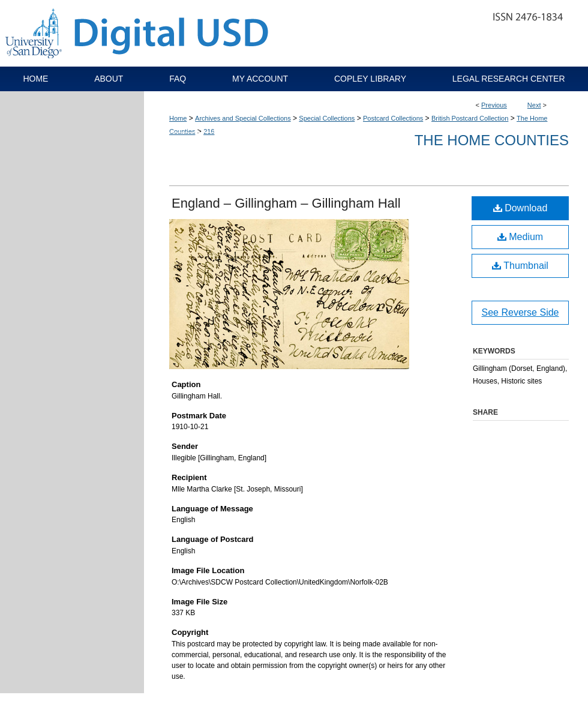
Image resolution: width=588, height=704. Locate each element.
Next (534, 105)
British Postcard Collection (470, 118)
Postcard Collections (393, 118)
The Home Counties (492, 140)
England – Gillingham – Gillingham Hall (286, 203)
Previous (494, 105)
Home (178, 118)
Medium (520, 237)
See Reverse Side (520, 312)
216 (209, 131)
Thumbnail (520, 266)
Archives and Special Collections (243, 118)
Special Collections (327, 118)
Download (520, 208)
